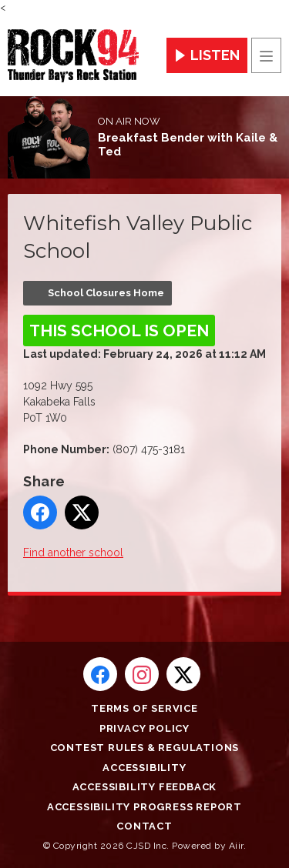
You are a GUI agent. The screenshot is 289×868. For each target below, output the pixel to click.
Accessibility (144, 768)
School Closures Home (106, 293)
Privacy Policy (144, 728)
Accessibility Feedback (145, 787)
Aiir (236, 846)
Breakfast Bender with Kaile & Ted (188, 145)
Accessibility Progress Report (144, 807)
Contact (144, 826)
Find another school (73, 553)
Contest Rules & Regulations (145, 748)
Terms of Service (144, 708)
